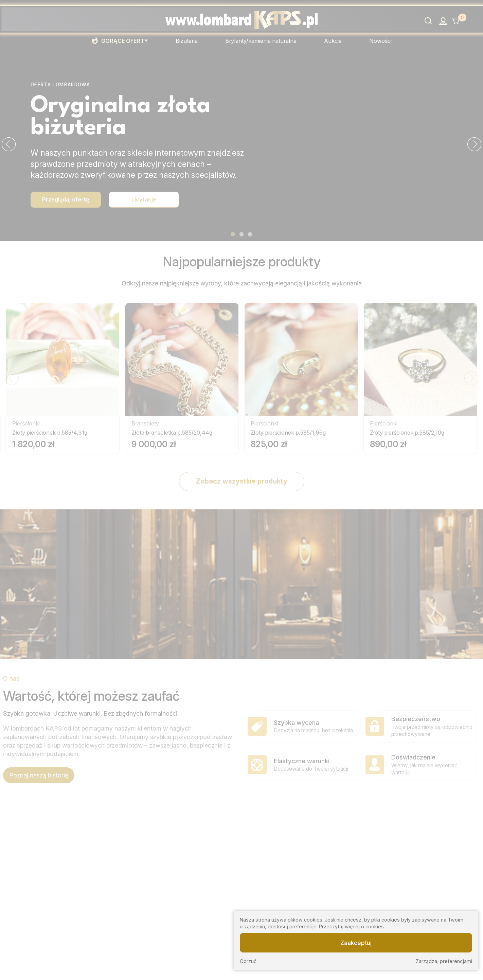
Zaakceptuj (356, 943)
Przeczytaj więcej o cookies (351, 926)
